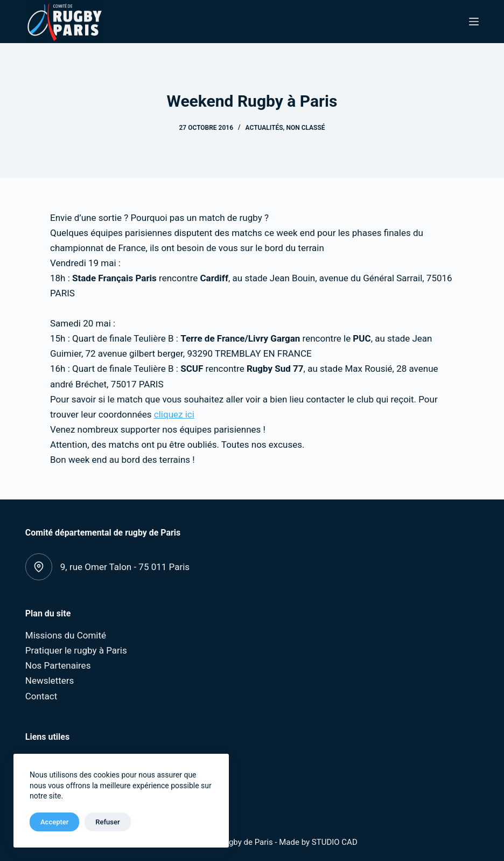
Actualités (264, 128)
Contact (41, 696)
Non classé (305, 128)
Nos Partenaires (58, 665)
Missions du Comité (66, 635)
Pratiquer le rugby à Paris (76, 650)
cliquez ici (174, 414)
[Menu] (474, 22)
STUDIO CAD (335, 842)
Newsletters (50, 681)
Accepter (54, 822)
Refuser (107, 822)
